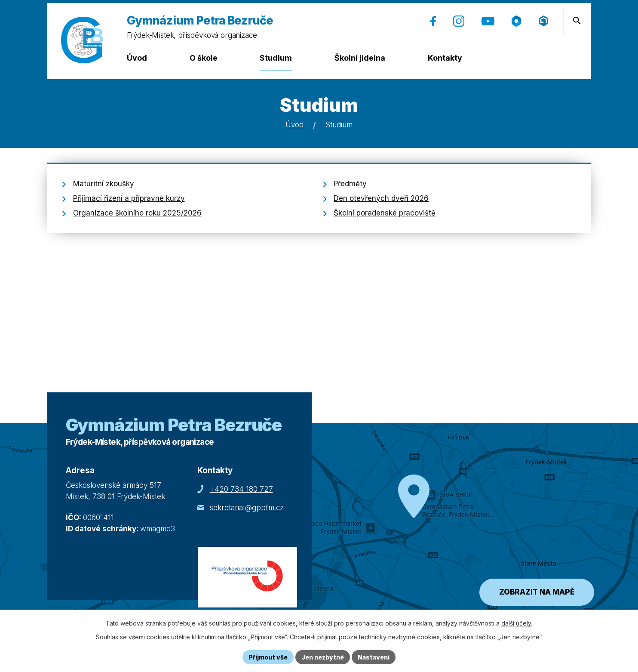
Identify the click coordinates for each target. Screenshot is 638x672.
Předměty (350, 184)
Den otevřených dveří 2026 (381, 198)
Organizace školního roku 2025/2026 (137, 213)
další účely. (517, 623)
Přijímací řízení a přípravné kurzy (129, 198)
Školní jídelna (360, 58)
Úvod (137, 58)
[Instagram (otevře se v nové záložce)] (459, 21)
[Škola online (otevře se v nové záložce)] (516, 21)
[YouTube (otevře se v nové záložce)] (488, 21)
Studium (276, 58)
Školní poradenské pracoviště (385, 213)
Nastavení (374, 657)
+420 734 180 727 (241, 489)
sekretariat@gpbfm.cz (247, 508)
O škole (204, 58)
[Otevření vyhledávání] (577, 21)
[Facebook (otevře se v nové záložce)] (433, 21)
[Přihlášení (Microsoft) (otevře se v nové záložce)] (544, 21)
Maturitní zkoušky (104, 184)
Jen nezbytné (323, 657)
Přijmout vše (268, 657)
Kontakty (445, 58)
